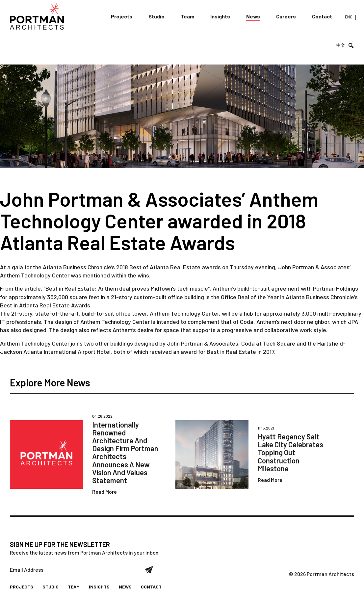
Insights (220, 16)
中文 (341, 45)
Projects (122, 16)
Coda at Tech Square (268, 343)
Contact (322, 16)
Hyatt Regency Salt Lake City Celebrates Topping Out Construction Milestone (290, 452)
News (253, 16)
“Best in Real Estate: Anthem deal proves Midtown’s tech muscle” (127, 288)
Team (187, 16)
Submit (149, 570)
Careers (286, 16)
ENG (349, 17)
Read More (104, 492)
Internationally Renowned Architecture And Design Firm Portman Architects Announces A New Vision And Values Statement (125, 452)
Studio (156, 16)
